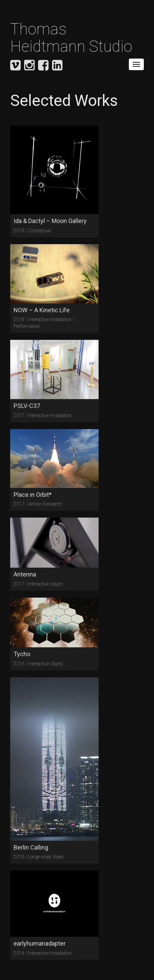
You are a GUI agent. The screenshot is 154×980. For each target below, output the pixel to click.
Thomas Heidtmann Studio (71, 38)
